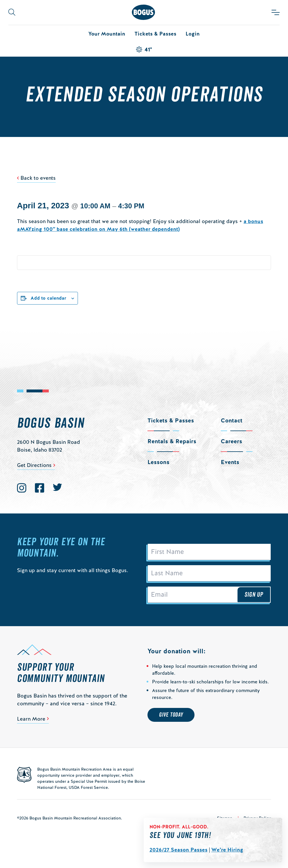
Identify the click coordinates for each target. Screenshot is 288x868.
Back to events (38, 178)
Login (193, 34)
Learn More (31, 719)
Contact (232, 420)
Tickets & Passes (155, 34)
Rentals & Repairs (172, 441)
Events (230, 462)
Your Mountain (107, 34)
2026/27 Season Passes (178, 850)
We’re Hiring (227, 850)
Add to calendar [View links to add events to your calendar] (48, 298)
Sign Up (254, 595)
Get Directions (34, 465)
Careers (231, 441)
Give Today (171, 715)
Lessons (158, 462)
